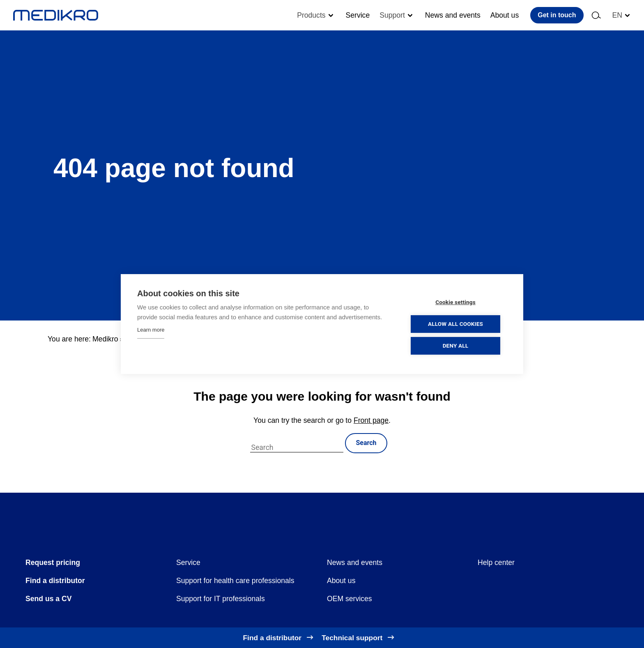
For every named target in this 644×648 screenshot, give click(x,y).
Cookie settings (458, 302)
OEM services (350, 599)
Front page (371, 420)
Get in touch (557, 15)
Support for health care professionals (235, 581)
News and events (453, 15)
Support (392, 15)
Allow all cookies (457, 324)
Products (311, 15)
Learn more (151, 330)
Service (358, 15)
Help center (496, 563)
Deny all (457, 346)
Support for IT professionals (221, 599)
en (617, 15)
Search (366, 443)
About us (505, 15)
